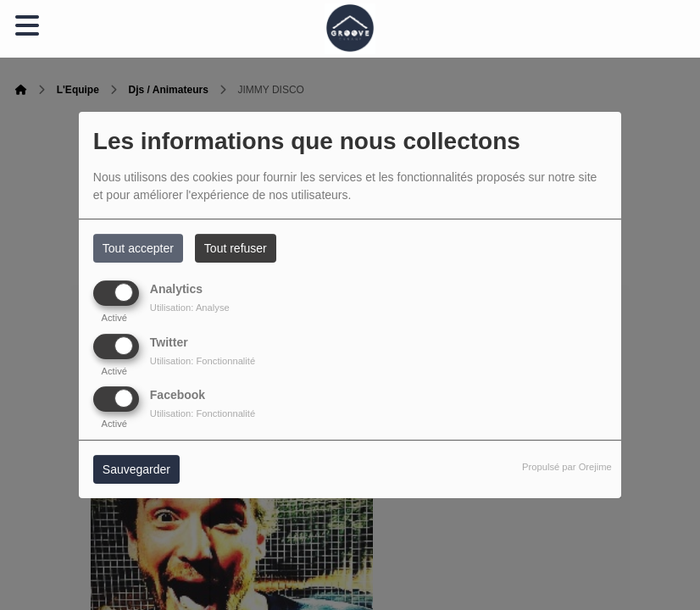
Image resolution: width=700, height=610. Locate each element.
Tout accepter (138, 248)
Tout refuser (236, 248)
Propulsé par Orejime (567, 467)
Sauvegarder (136, 469)
